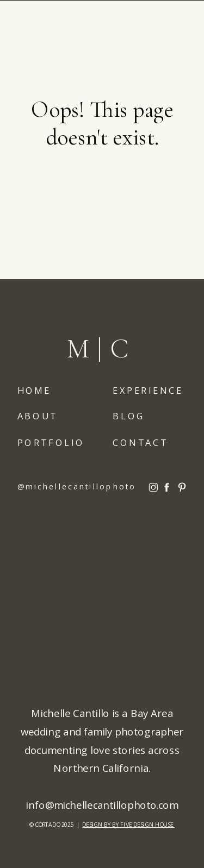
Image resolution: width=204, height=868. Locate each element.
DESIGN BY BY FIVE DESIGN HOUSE (128, 824)
